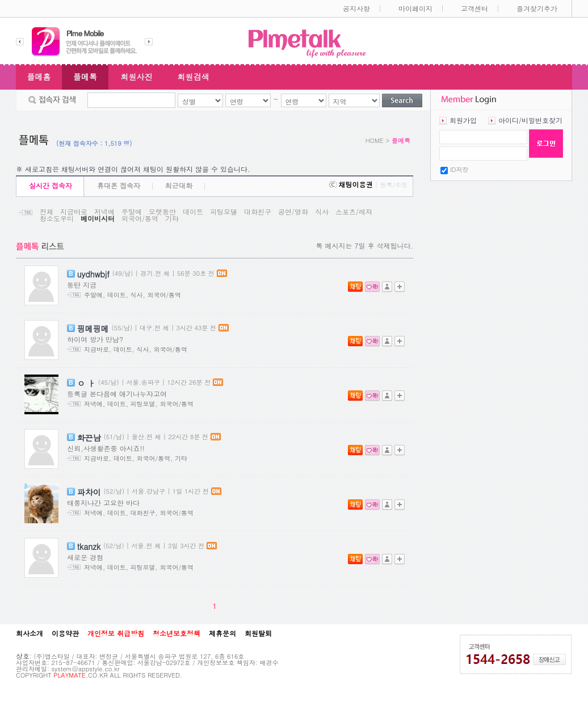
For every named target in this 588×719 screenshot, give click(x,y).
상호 (23, 656)
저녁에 (104, 212)
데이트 (193, 212)
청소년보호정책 (177, 633)
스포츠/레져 (354, 212)
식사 (322, 212)
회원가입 (463, 120)
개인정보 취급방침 (116, 633)
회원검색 (194, 77)
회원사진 (137, 77)
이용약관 (65, 633)
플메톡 (85, 77)
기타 (172, 218)
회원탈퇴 (258, 633)
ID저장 (459, 169)
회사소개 (30, 633)
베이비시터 (98, 218)
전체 (47, 212)
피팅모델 (224, 212)
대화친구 (258, 212)
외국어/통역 (140, 218)
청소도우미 (57, 218)
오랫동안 (162, 212)
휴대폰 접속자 (119, 185)
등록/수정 (394, 185)
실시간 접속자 (51, 185)
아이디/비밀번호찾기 (530, 120)
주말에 (132, 212)
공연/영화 (293, 212)
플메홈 (39, 77)
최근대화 (179, 185)
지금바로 (74, 212)
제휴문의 (222, 633)
